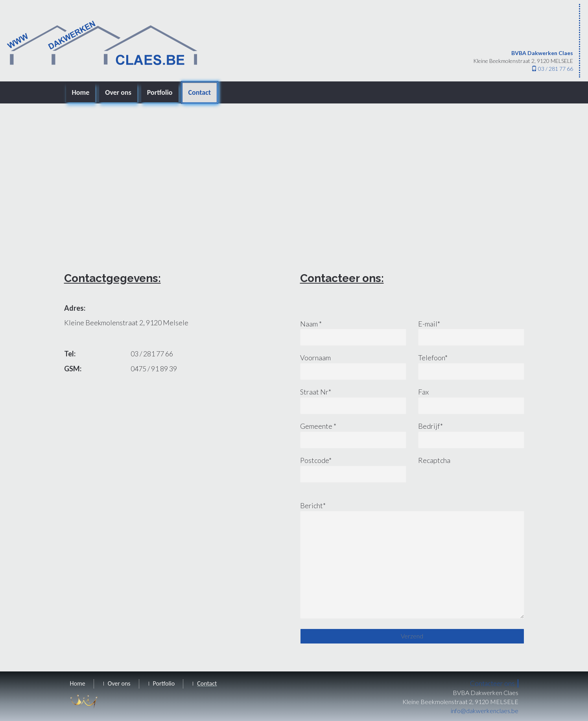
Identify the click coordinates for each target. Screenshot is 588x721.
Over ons (118, 92)
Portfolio (160, 92)
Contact (200, 92)
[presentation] (478, 485)
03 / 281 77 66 (552, 69)
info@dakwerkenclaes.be (485, 711)
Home (81, 92)
